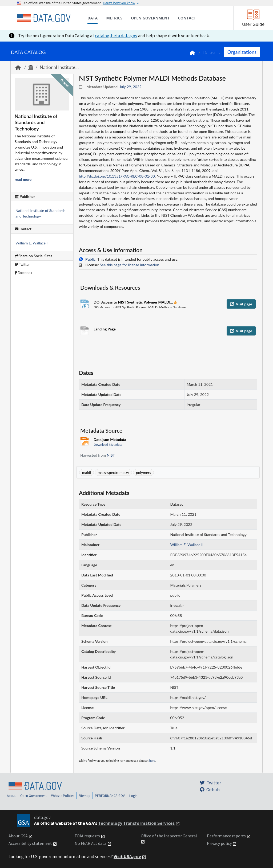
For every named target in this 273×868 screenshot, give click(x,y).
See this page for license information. (130, 265)
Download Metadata (108, 445)
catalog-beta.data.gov (116, 36)
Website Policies (63, 796)
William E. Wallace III (33, 243)
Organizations (242, 52)
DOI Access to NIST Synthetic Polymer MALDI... (134, 302)
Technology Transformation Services (136, 823)
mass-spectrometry (114, 472)
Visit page (241, 304)
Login (133, 796)
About (11, 796)
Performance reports (226, 836)
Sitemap (85, 796)
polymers (143, 472)
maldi (87, 472)
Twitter (22, 264)
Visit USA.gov (127, 857)
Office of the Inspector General (169, 836)
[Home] (44, 18)
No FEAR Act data (91, 843)
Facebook (23, 273)
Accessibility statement (30, 843)
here (152, 761)
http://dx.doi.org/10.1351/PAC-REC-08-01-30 (117, 176)
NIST (111, 455)
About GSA (18, 836)
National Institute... (59, 67)
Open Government (33, 796)
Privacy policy (219, 843)
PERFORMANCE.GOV (110, 796)
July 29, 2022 (131, 87)
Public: (91, 259)
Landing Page (105, 329)
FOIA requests (87, 836)
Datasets (211, 53)
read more (23, 179)
